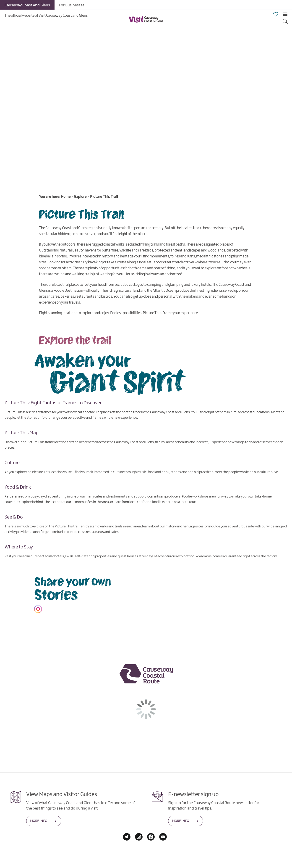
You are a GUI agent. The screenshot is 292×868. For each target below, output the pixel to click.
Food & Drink (18, 487)
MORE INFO (39, 821)
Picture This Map (22, 433)
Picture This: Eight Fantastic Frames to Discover (53, 403)
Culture (12, 463)
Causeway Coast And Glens (27, 5)
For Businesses (72, 5)
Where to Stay (19, 547)
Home (66, 197)
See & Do (14, 517)
